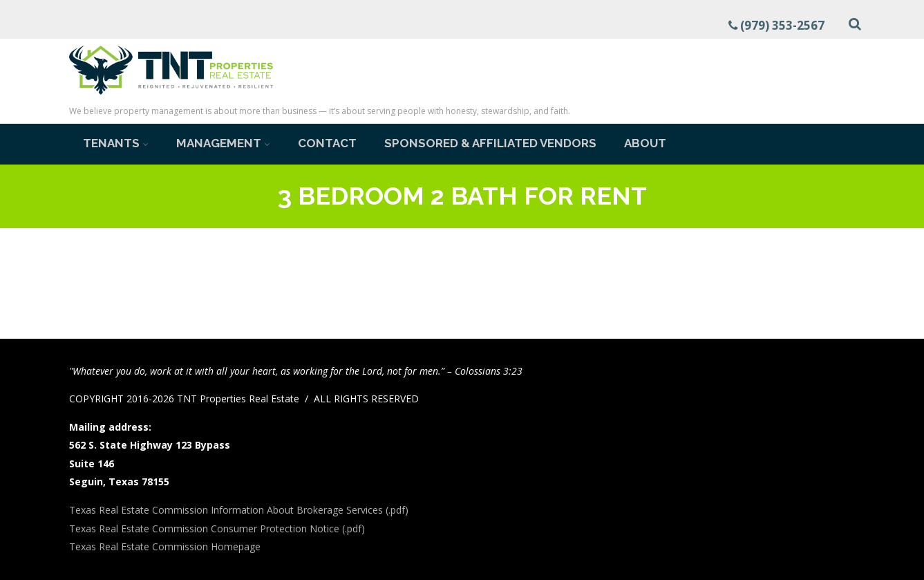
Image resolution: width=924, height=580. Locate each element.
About (645, 143)
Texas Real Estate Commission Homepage (165, 546)
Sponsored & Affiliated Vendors (490, 143)
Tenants (116, 143)
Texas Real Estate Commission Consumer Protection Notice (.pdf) (217, 528)
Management (223, 143)
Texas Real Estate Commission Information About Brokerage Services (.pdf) (239, 510)
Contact (327, 143)
